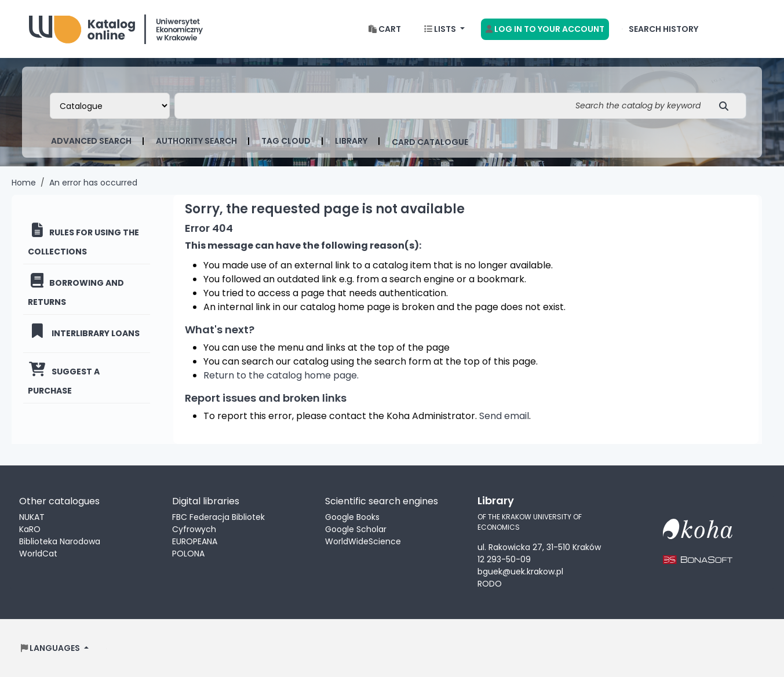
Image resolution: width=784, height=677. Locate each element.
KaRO (30, 529)
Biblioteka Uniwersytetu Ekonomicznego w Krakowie (116, 26)
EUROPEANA (195, 541)
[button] (385, 29)
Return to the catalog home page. (281, 375)
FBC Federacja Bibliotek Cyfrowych (218, 523)
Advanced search (91, 141)
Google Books (352, 517)
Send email (504, 416)
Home (24, 183)
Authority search (196, 141)
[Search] (727, 106)
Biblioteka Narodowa (60, 541)
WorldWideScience (363, 541)
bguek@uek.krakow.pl (520, 572)
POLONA (188, 554)
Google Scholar (356, 529)
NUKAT (32, 517)
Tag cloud (286, 141)
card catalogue (430, 142)
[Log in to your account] (545, 29)
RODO (490, 584)
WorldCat (38, 554)
